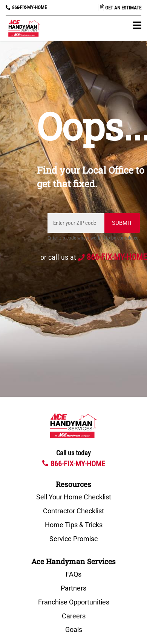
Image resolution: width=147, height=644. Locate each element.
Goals (74, 630)
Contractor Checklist (73, 511)
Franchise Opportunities (74, 602)
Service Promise (74, 539)
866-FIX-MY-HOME (29, 7)
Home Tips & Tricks (74, 525)
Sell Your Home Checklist (74, 497)
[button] (137, 25)
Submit (122, 223)
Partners (73, 588)
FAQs (73, 574)
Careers (74, 616)
